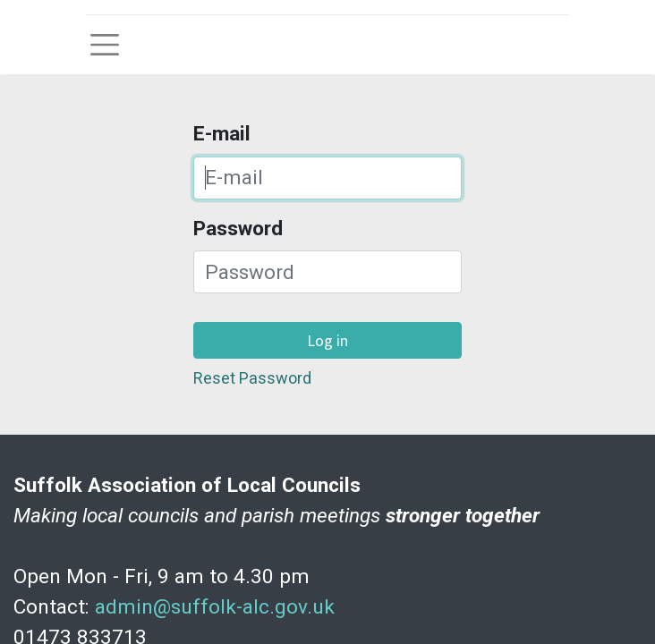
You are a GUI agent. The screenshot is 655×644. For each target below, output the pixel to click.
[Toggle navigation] (105, 45)
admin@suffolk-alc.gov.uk (215, 607)
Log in (327, 340)
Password (238, 229)
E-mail (222, 134)
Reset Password (252, 378)
